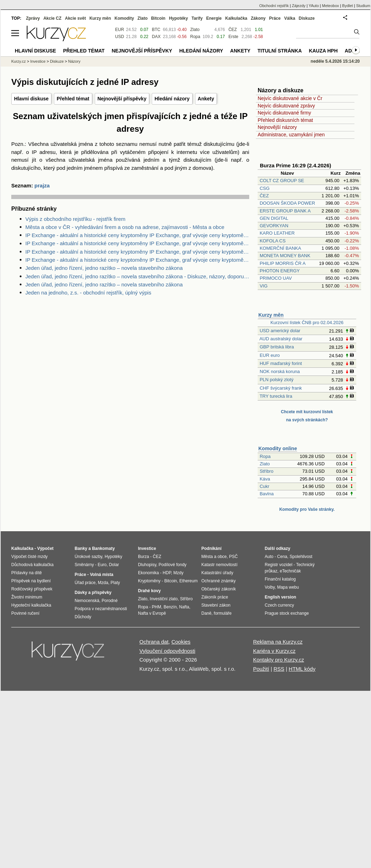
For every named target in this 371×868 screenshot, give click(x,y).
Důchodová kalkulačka (32, 565)
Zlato (265, 464)
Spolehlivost (301, 557)
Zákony (258, 18)
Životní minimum (27, 597)
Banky (81, 548)
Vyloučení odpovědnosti (167, 651)
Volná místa (101, 575)
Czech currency (279, 605)
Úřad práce (85, 583)
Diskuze (307, 18)
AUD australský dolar (281, 339)
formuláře (223, 613)
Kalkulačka (236, 18)
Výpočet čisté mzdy (29, 557)
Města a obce (214, 557)
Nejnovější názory (277, 127)
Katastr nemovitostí (219, 565)
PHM (156, 607)
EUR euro (270, 355)
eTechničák (290, 571)
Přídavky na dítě (27, 573)
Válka (290, 18)
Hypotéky (178, 18)
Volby (270, 587)
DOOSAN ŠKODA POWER (287, 203)
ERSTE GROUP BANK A (285, 211)
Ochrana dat (154, 642)
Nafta (184, 607)
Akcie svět (76, 18)
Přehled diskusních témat (285, 120)
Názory (74, 61)
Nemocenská (87, 601)
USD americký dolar (280, 331)
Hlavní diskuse (31, 99)
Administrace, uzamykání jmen (291, 135)
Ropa (265, 456)
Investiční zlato (164, 599)
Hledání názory (172, 99)
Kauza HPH (323, 51)
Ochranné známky (218, 581)
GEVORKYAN (274, 226)
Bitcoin (158, 18)
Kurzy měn (271, 315)
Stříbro (267, 471)
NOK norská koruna (280, 371)
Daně (206, 613)
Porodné (110, 601)
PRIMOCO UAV (276, 278)
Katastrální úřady (217, 573)
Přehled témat (73, 99)
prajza (42, 185)
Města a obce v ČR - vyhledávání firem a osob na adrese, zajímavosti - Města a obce (125, 227)
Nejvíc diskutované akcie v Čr (290, 98)
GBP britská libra (277, 347)
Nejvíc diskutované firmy (284, 113)
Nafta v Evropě (152, 613)
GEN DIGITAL (274, 218)
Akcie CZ (52, 18)
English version (280, 597)
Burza (143, 557)
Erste (233, 37)
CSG (265, 188)
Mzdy (179, 573)
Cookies (181, 642)
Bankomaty (103, 548)
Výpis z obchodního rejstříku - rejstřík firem (75, 219)
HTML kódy (302, 669)
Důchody (83, 617)
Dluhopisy (147, 565)
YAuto (314, 6)
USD (120, 37)
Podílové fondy (172, 565)
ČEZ (264, 196)
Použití (261, 669)
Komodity (124, 18)
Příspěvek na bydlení (31, 581)
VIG (264, 286)
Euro (102, 565)
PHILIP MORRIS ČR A (283, 263)
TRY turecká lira (276, 396)
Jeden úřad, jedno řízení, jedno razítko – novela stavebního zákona (104, 268)
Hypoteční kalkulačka (31, 605)
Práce (275, 18)
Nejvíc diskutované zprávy (286, 106)
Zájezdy (299, 6)
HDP (167, 573)
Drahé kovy (149, 591)
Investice (38, 61)
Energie (214, 18)
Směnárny (84, 565)
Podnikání (211, 548)
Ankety (206, 99)
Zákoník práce (215, 597)
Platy (115, 583)
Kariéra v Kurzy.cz (274, 651)
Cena (282, 557)
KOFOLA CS (273, 241)
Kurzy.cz (18, 61)
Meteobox (331, 6)
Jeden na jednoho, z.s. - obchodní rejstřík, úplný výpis (88, 293)
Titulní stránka (279, 51)
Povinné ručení (25, 613)
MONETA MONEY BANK (285, 256)
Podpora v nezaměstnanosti (101, 609)
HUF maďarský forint (281, 363)
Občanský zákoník (219, 589)
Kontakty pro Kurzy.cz (279, 660)
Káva (265, 479)
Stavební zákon (216, 605)
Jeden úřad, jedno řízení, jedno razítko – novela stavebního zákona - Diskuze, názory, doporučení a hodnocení (137, 276)
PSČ (234, 557)
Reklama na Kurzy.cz (278, 642)
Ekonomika (148, 573)
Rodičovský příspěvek (32, 589)
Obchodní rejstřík (274, 6)
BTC (156, 30)
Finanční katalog (280, 579)
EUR (120, 30)
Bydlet (348, 6)
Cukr (265, 486)
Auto (269, 557)
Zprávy (33, 18)
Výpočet (45, 548)
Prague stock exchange (287, 613)
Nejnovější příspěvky (122, 99)
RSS (279, 669)
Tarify (197, 18)
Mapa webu (288, 587)
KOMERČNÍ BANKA (280, 248)
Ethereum (188, 581)
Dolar (114, 565)
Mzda (103, 583)
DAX (156, 37)
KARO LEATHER (277, 233)
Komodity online (278, 448)
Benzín (170, 607)
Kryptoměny (149, 581)
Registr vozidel (279, 565)
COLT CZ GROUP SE (282, 181)
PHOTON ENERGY (280, 271)
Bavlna (267, 494)
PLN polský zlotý (277, 380)
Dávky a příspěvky (93, 593)
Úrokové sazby (88, 557)
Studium (363, 6)
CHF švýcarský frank (281, 388)
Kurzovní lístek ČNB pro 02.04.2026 (307, 323)
